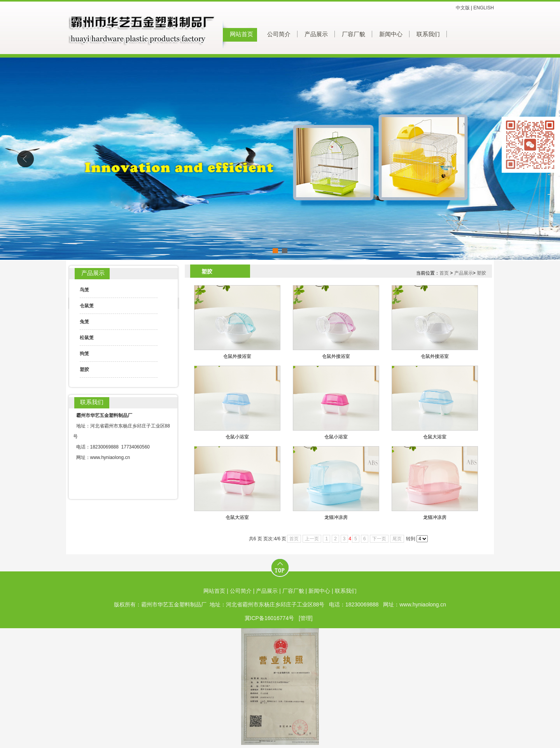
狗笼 (84, 354)
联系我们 (428, 34)
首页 (444, 273)
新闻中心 (391, 34)
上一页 (312, 539)
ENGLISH (484, 8)
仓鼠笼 (87, 306)
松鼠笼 (87, 338)
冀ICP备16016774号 (269, 618)
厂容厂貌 (353, 34)
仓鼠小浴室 (237, 437)
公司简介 (279, 34)
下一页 (379, 539)
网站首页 (241, 34)
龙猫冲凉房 (336, 517)
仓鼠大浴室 (435, 437)
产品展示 (316, 34)
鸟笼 (84, 290)
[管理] (306, 618)
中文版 (463, 8)
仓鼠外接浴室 (237, 356)
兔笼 (84, 322)
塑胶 (84, 370)
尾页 (397, 539)
